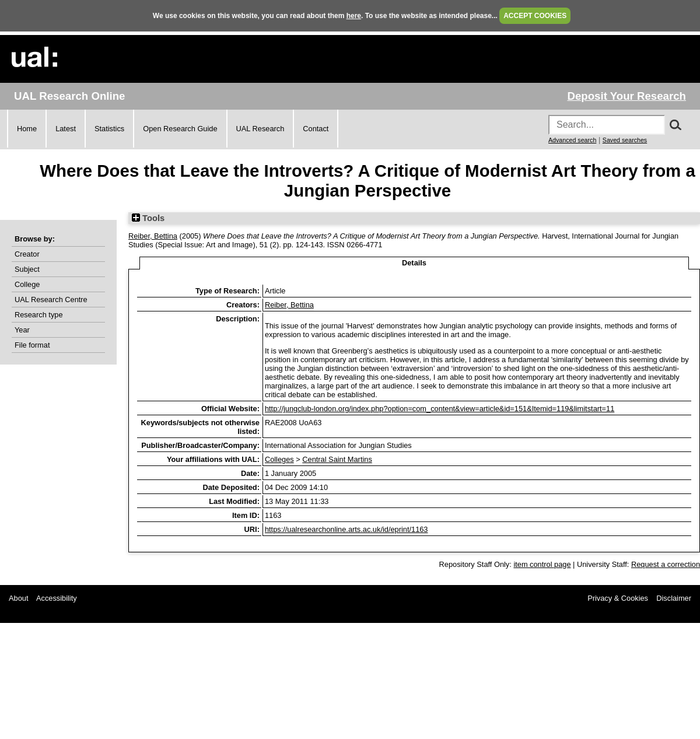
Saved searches (625, 140)
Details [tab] (414, 263)
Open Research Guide (180, 129)
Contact (316, 129)
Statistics (109, 129)
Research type (39, 315)
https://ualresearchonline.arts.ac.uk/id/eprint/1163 (346, 529)
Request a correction (666, 564)
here (354, 16)
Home (27, 129)
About (18, 598)
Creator (27, 254)
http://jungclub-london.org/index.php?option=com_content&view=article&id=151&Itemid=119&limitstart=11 (440, 409)
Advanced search (572, 140)
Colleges (279, 459)
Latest (66, 129)
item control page (542, 564)
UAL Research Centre (51, 300)
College (27, 284)
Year (22, 330)
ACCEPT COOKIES (535, 16)
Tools (148, 218)
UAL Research (260, 129)
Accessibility (57, 598)
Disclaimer (674, 598)
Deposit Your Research (626, 96)
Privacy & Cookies (618, 598)
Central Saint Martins (337, 459)
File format (32, 345)
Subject (27, 269)
